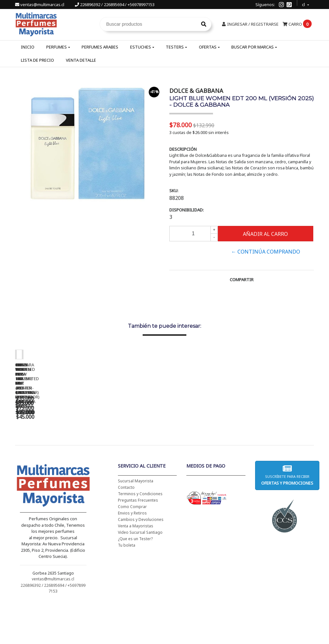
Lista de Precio (37, 60)
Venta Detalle (81, 60)
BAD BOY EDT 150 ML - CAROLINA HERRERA (240, 448)
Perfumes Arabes (100, 47)
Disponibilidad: (187, 210)
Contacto (126, 529)
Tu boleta (127, 587)
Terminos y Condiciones (140, 536)
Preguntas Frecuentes (138, 542)
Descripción (183, 149)
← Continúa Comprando (266, 252)
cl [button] (304, 4)
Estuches (141, 47)
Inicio (28, 47)
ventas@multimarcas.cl (40, 4)
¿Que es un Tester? (135, 581)
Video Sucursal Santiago (140, 574)
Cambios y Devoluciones (141, 561)
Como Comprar (132, 548)
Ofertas (208, 47)
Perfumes (57, 47)
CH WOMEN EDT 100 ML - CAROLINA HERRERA (60, 448)
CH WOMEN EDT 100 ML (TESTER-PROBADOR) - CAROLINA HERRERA (150, 450)
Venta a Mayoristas (136, 568)
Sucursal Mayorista (136, 523)
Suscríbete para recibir (287, 517)
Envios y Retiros (132, 555)
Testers (175, 47)
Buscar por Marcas (253, 47)
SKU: (174, 191)
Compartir (242, 280)
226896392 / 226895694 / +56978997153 (115, 4)
